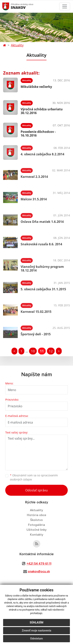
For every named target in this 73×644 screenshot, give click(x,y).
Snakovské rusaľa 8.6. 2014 (41, 244)
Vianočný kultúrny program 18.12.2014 (42, 268)
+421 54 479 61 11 (39, 564)
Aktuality (17, 45)
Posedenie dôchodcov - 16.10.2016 (38, 134)
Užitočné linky (36, 530)
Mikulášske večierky (36, 87)
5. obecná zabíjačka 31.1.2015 (43, 289)
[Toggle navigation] (65, 6)
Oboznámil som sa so (34, 477)
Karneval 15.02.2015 (36, 312)
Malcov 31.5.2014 (34, 199)
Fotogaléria (36, 525)
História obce (36, 515)
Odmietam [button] (36, 639)
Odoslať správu (36, 490)
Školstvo (36, 520)
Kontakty (37, 535)
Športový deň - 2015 (36, 334)
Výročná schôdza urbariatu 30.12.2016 (42, 111)
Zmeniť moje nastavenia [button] (36, 631)
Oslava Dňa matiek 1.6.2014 (42, 222)
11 (42, 351)
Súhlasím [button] (37, 622)
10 (33, 351)
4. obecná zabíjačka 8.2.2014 (42, 154)
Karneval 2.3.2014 (34, 177)
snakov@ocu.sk (39, 571)
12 (51, 351)
